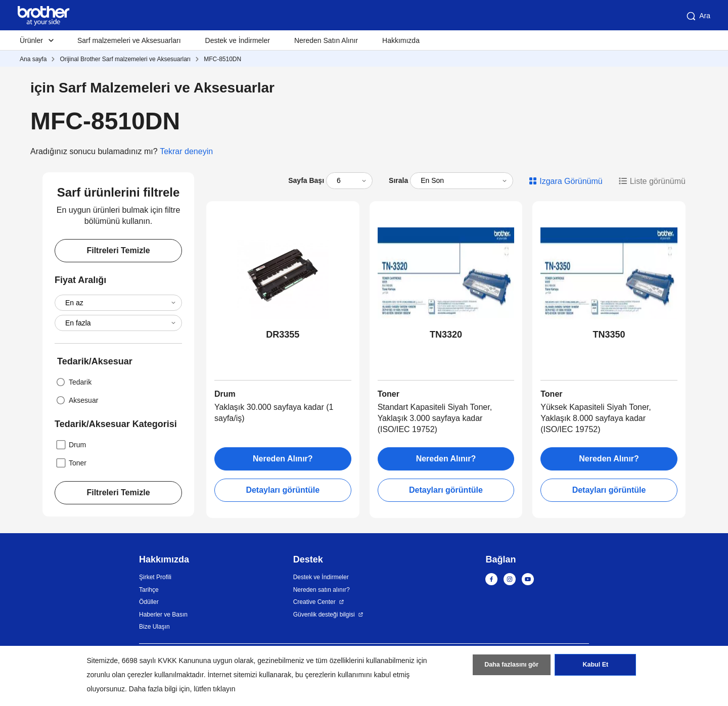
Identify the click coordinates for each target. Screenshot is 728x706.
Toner (71, 463)
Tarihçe (149, 590)
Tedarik (73, 382)
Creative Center (314, 602)
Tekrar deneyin (186, 151)
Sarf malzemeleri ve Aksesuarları (129, 40)
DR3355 (283, 335)
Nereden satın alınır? (322, 590)
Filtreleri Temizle (118, 250)
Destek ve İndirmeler (238, 40)
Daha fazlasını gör (511, 667)
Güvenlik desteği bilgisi (324, 615)
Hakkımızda (401, 40)
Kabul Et (595, 667)
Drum (70, 445)
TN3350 (609, 335)
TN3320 (446, 335)
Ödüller (149, 602)
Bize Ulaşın (154, 627)
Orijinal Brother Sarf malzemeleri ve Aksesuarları (125, 59)
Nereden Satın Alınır (326, 40)
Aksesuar (76, 400)
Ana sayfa (33, 59)
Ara (698, 16)
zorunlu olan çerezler (120, 675)
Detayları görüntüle (283, 490)
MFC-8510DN (222, 59)
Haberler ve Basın (163, 615)
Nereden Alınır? (283, 459)
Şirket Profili (155, 577)
